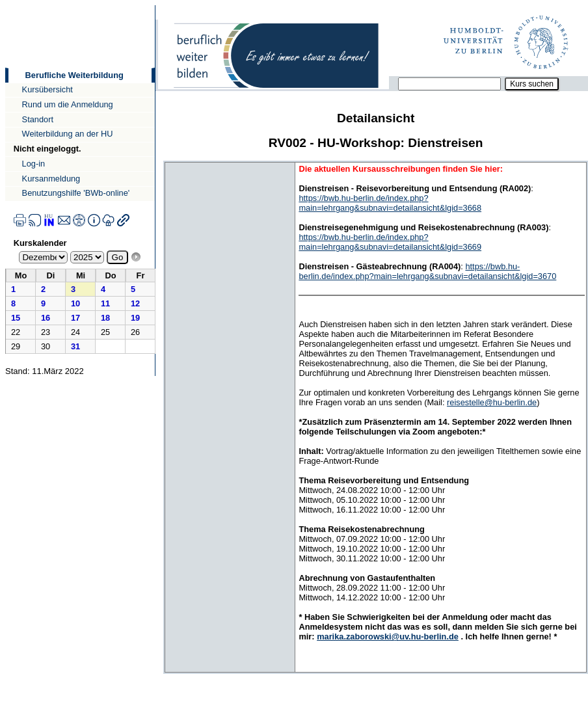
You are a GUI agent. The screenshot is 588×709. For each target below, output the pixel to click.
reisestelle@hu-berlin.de (492, 402)
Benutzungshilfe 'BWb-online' (76, 193)
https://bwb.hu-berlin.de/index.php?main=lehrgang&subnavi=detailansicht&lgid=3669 (390, 242)
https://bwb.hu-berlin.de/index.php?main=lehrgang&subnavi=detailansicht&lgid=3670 (427, 271)
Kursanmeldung (51, 179)
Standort (38, 119)
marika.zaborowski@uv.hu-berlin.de (388, 636)
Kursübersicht (47, 89)
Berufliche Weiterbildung (74, 75)
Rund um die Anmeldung (68, 104)
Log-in (34, 164)
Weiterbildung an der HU (68, 134)
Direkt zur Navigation (5, 5)
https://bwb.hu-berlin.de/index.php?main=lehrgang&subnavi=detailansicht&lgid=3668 (390, 203)
